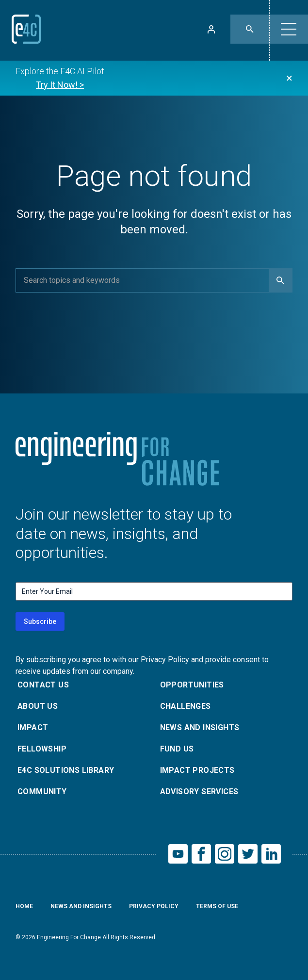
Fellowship (42, 749)
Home (24, 906)
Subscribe (40, 621)
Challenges (186, 706)
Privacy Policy (154, 906)
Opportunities (192, 685)
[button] (289, 29)
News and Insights (200, 727)
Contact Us (43, 685)
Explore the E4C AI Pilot (60, 79)
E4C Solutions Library (66, 770)
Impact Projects (197, 770)
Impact (33, 727)
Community (42, 792)
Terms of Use (217, 906)
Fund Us (177, 749)
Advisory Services (199, 792)
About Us (38, 706)
